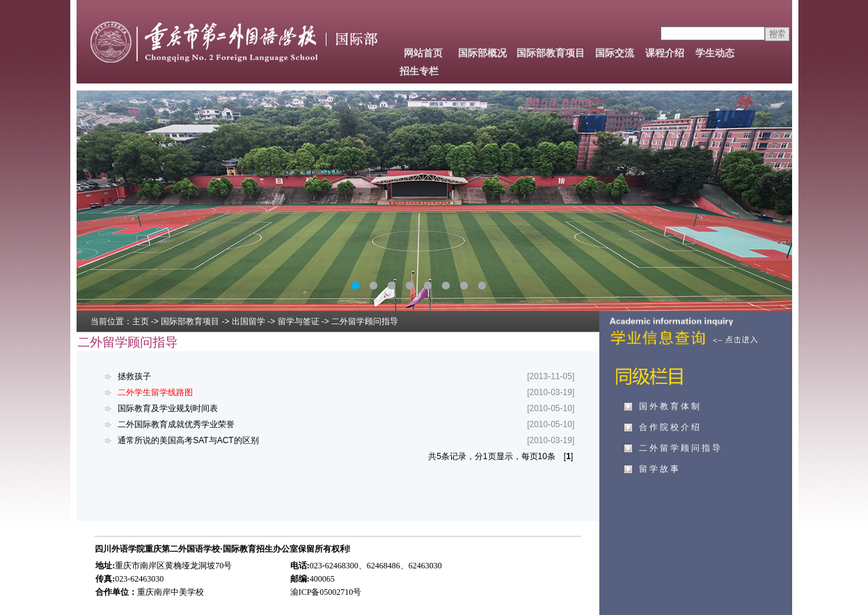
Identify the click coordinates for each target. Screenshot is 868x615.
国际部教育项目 (551, 53)
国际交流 (615, 53)
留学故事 (660, 469)
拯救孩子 (126, 376)
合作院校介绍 (670, 427)
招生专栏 (419, 71)
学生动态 (715, 53)
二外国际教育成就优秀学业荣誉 (168, 424)
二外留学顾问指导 (681, 448)
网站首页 (423, 53)
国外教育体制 (670, 406)
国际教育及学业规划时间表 (159, 408)
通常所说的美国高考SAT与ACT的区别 (180, 440)
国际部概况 (482, 53)
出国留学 (248, 321)
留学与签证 (299, 321)
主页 (141, 321)
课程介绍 (665, 53)
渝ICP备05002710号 (326, 592)
